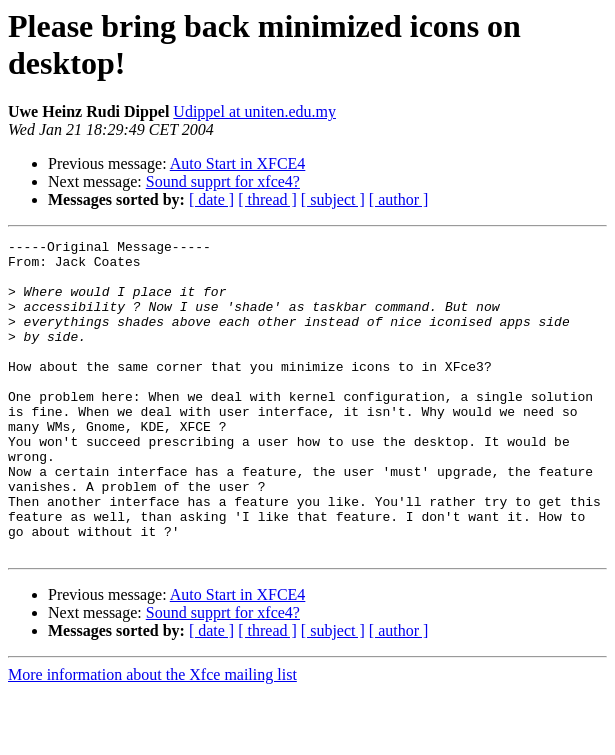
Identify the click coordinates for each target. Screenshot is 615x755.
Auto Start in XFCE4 (238, 163)
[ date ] (211, 199)
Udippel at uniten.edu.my (254, 111)
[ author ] (399, 199)
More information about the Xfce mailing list (152, 737)
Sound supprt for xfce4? (223, 181)
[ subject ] (333, 199)
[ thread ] (267, 199)
